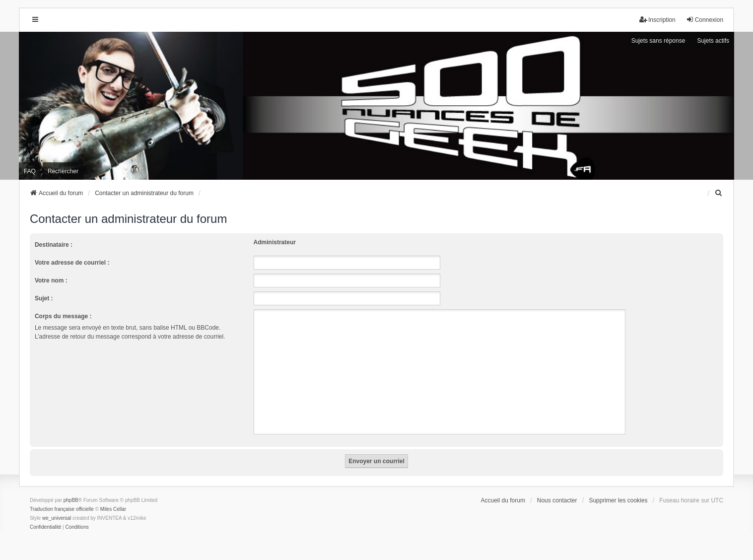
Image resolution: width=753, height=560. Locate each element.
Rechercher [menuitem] (63, 171)
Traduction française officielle (62, 509)
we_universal (57, 518)
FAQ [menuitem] (30, 171)
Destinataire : (54, 245)
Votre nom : (51, 280)
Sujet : (44, 298)
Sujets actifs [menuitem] (713, 41)
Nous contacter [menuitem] (557, 500)
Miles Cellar (113, 509)
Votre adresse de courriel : (72, 263)
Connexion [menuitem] (705, 20)
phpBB (71, 500)
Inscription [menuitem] (657, 20)
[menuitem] (719, 193)
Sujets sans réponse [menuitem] (658, 41)
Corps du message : (63, 316)
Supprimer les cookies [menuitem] (618, 500)
